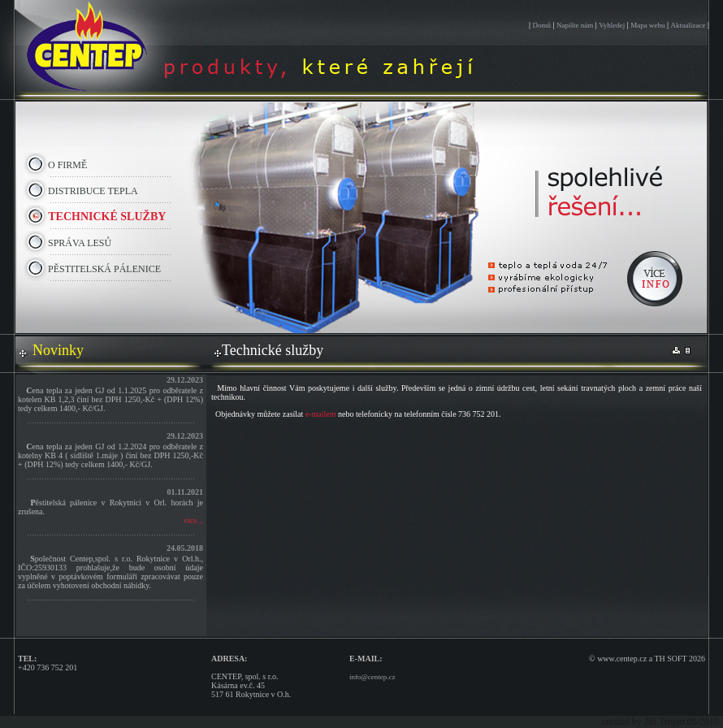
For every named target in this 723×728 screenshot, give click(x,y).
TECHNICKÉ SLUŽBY (106, 217)
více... (193, 520)
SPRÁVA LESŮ (78, 243)
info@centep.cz (372, 677)
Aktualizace (688, 25)
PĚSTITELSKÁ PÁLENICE (103, 269)
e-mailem (321, 414)
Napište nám (575, 25)
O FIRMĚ (66, 165)
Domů (541, 25)
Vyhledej (612, 25)
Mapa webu (647, 25)
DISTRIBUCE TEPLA (92, 191)
